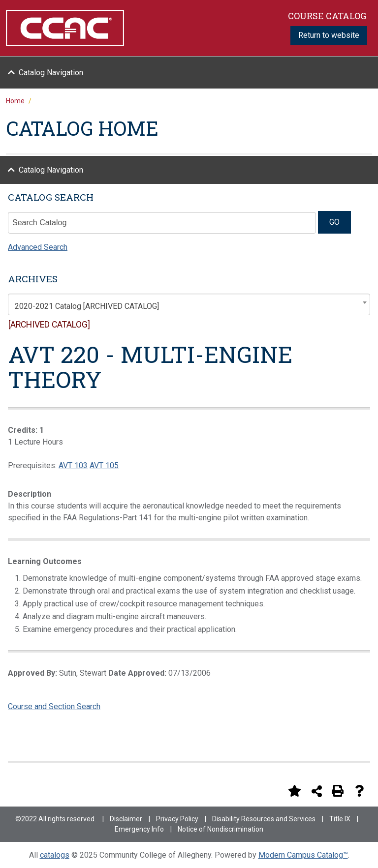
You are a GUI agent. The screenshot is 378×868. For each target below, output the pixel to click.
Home (15, 101)
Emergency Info (139, 829)
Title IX (340, 819)
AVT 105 (104, 465)
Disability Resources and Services (264, 819)
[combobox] (189, 304)
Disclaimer (126, 819)
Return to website (329, 35)
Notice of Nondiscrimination (220, 829)
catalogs (55, 855)
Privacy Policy (177, 819)
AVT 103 (73, 465)
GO (334, 222)
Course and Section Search (54, 706)
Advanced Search (38, 247)
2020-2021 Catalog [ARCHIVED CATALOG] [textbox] (87, 306)
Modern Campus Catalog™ (303, 855)
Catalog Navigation (51, 73)
